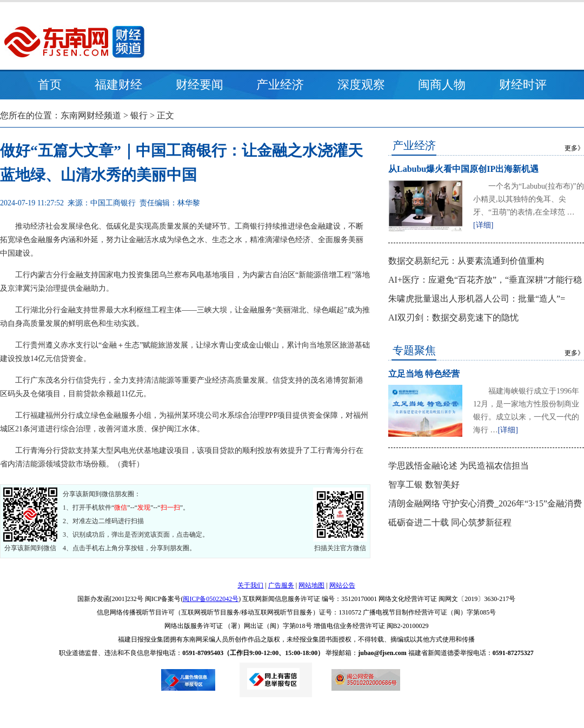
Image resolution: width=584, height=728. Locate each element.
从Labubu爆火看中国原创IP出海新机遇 (463, 169)
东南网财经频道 (91, 115)
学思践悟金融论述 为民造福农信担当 (459, 466)
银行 (139, 115)
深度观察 (361, 85)
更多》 (574, 148)
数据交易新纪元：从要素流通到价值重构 (466, 261)
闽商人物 (442, 85)
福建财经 (118, 85)
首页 (50, 85)
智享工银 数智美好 (424, 485)
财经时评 (523, 85)
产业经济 (280, 85)
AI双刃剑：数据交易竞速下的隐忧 (453, 318)
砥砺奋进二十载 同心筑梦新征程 (450, 522)
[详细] (483, 225)
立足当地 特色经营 (424, 374)
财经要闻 (200, 85)
